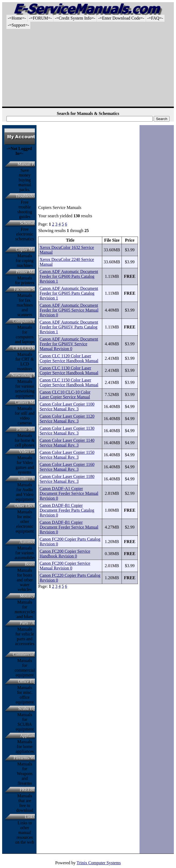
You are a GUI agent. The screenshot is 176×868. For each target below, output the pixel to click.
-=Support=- (18, 25)
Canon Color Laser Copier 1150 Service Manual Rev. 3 (67, 455)
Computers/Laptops (30, 321)
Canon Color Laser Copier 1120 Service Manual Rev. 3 (67, 419)
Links (30, 817)
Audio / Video (30, 479)
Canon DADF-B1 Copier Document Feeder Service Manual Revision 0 (69, 527)
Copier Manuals (30, 250)
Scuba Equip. (30, 708)
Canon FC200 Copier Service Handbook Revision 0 (65, 554)
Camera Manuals (30, 402)
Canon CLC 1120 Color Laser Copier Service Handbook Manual (69, 358)
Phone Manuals (30, 429)
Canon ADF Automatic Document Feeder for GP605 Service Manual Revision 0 (69, 310)
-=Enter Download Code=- (121, 18)
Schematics (30, 223)
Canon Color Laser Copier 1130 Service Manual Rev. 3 (67, 431)
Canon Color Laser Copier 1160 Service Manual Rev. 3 (67, 467)
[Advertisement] (88, 69)
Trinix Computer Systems (99, 863)
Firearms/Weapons (30, 758)
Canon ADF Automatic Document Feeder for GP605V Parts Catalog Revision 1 (69, 327)
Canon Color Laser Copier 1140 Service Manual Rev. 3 (67, 443)
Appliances (30, 736)
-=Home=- (17, 18)
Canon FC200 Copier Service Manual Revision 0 (65, 566)
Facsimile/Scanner (30, 289)
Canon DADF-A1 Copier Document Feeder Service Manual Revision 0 (69, 493)
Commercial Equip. (30, 654)
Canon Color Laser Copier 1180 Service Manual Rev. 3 (67, 479)
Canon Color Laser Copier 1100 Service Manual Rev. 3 (67, 407)
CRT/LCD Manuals (30, 348)
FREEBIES (30, 790)
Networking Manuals (30, 375)
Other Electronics (30, 506)
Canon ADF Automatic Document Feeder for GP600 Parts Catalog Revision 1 (69, 276)
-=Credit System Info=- (75, 18)
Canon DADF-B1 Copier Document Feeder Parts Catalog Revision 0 (67, 510)
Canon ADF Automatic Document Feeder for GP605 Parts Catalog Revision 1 (69, 293)
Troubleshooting (30, 196)
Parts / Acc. (30, 623)
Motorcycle (30, 596)
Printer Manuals (30, 272)
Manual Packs (30, 164)
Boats (30, 564)
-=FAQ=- (155, 18)
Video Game (30, 452)
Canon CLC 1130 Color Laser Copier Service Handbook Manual (69, 370)
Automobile (30, 542)
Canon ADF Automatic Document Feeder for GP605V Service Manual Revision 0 (69, 344)
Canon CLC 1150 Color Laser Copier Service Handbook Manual (69, 382)
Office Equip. (30, 681)
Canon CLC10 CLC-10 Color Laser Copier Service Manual (65, 394)
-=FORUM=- (41, 18)
